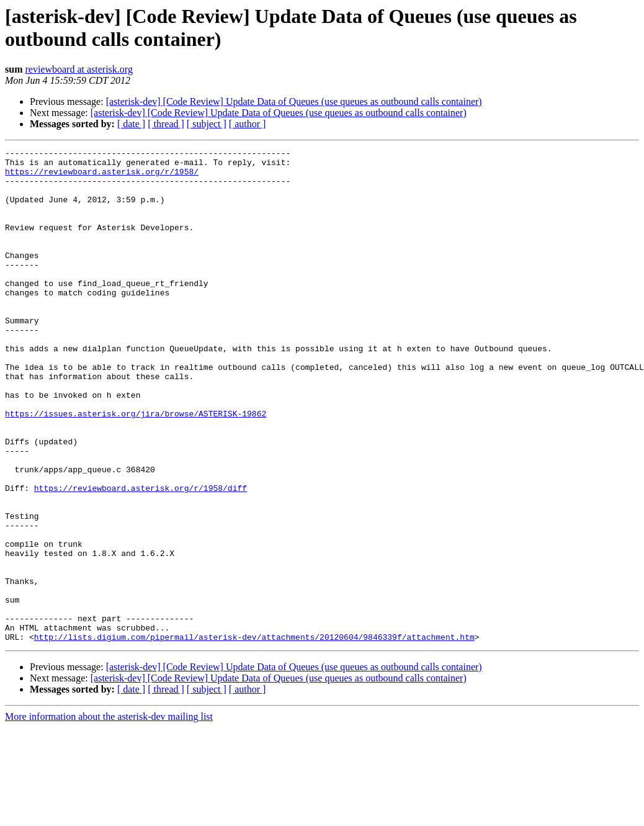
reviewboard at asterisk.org (78, 69)
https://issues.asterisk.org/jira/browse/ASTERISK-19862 (136, 467)
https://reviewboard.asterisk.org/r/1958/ (102, 177)
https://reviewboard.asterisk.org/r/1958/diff (141, 557)
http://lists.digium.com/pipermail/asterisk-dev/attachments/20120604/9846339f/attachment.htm (254, 735)
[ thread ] (166, 124)
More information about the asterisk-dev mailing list (109, 815)
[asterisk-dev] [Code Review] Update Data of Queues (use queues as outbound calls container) (294, 101)
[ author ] (248, 124)
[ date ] (131, 124)
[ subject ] (207, 124)
